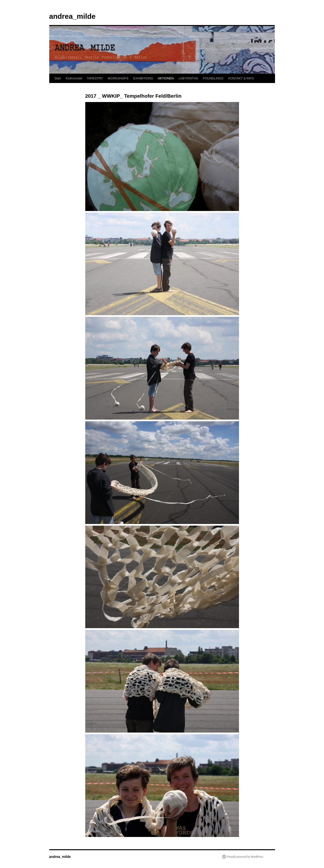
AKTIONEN (166, 78)
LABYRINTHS (188, 78)
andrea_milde (72, 16)
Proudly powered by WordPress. (245, 857)
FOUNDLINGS (213, 78)
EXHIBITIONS (143, 78)
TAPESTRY (95, 78)
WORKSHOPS (118, 78)
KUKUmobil (74, 78)
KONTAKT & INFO (241, 78)
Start (58, 78)
